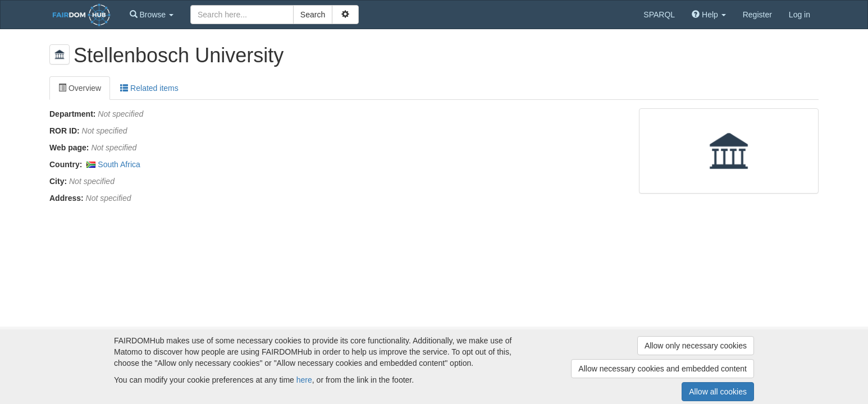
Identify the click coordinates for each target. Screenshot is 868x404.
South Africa (119, 164)
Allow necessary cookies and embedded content (663, 369)
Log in (800, 15)
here (304, 380)
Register (757, 15)
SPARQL (659, 15)
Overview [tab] (80, 88)
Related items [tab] (149, 88)
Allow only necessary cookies (696, 346)
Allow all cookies (718, 392)
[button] (152, 15)
